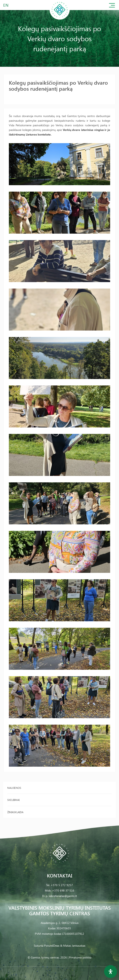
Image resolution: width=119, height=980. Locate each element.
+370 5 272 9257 (62, 885)
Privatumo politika (80, 957)
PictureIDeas (52, 946)
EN (6, 5)
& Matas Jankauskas (73, 946)
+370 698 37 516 (63, 890)
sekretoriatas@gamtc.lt (63, 896)
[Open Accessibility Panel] (111, 972)
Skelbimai (13, 800)
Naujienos (14, 788)
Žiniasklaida (15, 812)
